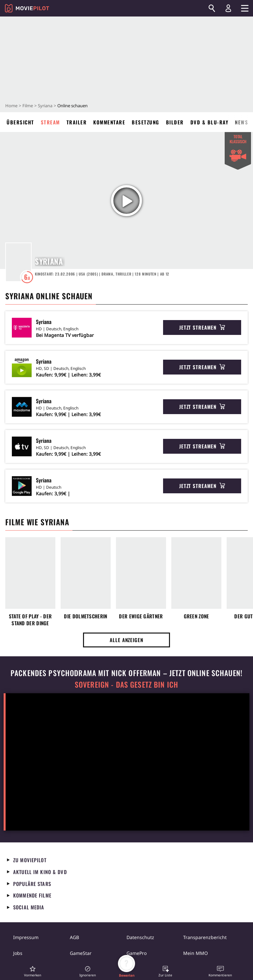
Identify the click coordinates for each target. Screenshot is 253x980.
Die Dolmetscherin (85, 616)
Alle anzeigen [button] (126, 640)
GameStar (81, 953)
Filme (28, 106)
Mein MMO (196, 953)
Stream (50, 122)
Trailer (77, 122)
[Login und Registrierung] (228, 8)
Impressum (26, 937)
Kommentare (109, 122)
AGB (74, 937)
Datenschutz (140, 937)
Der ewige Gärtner (141, 616)
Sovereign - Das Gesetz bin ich (126, 685)
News (241, 122)
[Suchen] (212, 8)
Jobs (18, 953)
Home (11, 106)
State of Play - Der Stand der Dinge (30, 620)
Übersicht (20, 122)
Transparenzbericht (205, 937)
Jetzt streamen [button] (202, 327)
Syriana (45, 106)
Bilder (175, 122)
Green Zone (197, 616)
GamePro (137, 953)
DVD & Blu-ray (210, 122)
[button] (33, 971)
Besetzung (146, 122)
